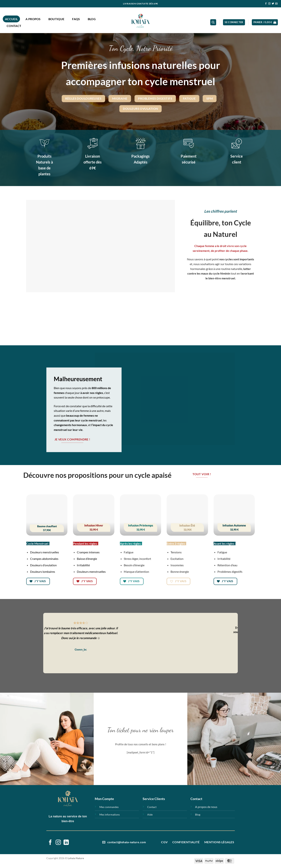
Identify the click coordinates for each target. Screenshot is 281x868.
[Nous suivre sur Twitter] (273, 4)
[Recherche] (213, 22)
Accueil (11, 19)
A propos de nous (206, 807)
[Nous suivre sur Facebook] (266, 4)
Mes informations (110, 815)
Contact (14, 26)
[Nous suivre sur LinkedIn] (66, 843)
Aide (150, 815)
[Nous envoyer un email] (276, 4)
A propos (33, 19)
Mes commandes (109, 807)
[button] (234, 22)
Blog (92, 19)
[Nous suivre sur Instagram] (269, 4)
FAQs (76, 19)
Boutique (56, 19)
